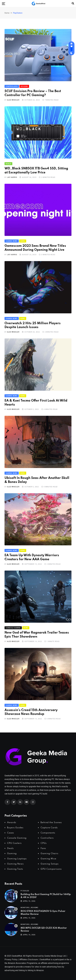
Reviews (35, 908)
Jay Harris (12, 177)
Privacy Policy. (11, 960)
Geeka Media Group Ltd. (55, 956)
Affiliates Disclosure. (29, 960)
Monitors (25, 908)
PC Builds (25, 891)
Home (7, 13)
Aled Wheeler (13, 100)
